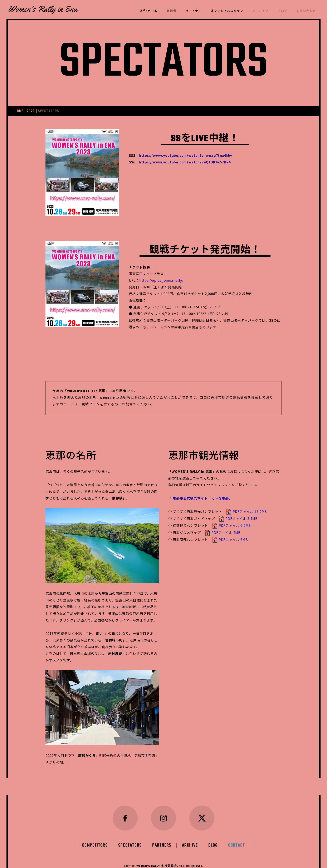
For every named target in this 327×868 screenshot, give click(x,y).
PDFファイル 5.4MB (238, 518)
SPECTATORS (130, 835)
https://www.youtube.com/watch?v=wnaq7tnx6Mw (186, 155)
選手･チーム (149, 11)
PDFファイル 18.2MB (246, 511)
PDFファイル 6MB (230, 539)
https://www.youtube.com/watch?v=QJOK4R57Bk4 (185, 162)
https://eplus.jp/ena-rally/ (161, 280)
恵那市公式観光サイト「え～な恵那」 (202, 498)
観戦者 (172, 11)
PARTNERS (162, 835)
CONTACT (236, 835)
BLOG (213, 835)
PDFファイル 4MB (222, 532)
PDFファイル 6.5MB (231, 525)
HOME (19, 111)
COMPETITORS (95, 835)
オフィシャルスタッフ (227, 11)
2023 (31, 111)
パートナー (194, 11)
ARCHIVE (190, 835)
